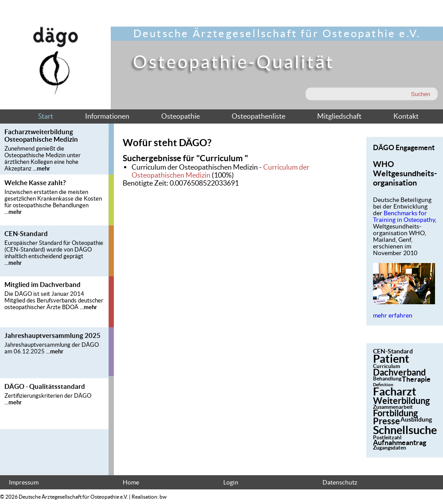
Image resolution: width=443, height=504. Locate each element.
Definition (383, 385)
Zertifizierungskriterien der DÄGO (48, 396)
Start (46, 116)
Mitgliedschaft (339, 116)
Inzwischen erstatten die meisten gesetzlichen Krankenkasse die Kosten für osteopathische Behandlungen (53, 199)
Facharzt (395, 392)
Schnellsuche (405, 430)
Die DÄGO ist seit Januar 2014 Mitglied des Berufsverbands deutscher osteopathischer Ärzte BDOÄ (54, 300)
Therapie (416, 379)
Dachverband (399, 372)
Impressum (24, 483)
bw (163, 497)
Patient (391, 359)
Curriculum (387, 366)
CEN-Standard (393, 351)
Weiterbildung (401, 401)
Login (231, 483)
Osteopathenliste (258, 116)
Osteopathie (181, 116)
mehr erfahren (393, 316)
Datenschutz (340, 483)
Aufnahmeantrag (400, 442)
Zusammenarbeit (393, 407)
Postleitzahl (387, 437)
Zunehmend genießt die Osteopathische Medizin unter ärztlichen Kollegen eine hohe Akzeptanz (43, 159)
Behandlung (387, 378)
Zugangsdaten (390, 448)
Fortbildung (395, 413)
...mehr (41, 169)
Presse (387, 421)
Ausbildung (416, 419)
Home (131, 483)
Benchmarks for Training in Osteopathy (404, 217)
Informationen (107, 116)
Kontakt (406, 116)
